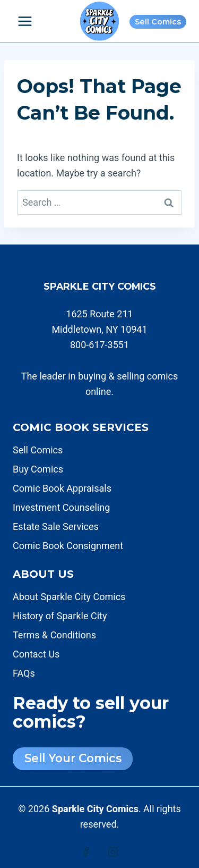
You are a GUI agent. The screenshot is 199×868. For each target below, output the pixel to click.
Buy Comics (38, 469)
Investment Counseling (61, 507)
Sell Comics (158, 22)
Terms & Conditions (54, 635)
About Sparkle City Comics (69, 597)
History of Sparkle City (60, 616)
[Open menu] (25, 21)
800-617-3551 (99, 345)
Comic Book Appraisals (62, 488)
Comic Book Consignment (68, 546)
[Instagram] (113, 852)
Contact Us (36, 654)
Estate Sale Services (56, 526)
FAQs (24, 673)
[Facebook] (86, 852)
